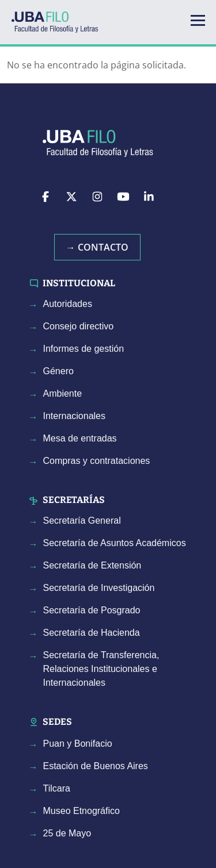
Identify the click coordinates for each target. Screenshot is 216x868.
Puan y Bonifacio (78, 744)
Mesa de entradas (80, 438)
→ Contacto (97, 247)
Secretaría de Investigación (99, 588)
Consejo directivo (79, 326)
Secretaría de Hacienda (92, 633)
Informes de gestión (84, 349)
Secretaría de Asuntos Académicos (115, 543)
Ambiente (63, 393)
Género (58, 371)
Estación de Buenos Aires (96, 766)
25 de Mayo (67, 833)
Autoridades (68, 304)
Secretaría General (82, 521)
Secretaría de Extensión (92, 565)
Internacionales (75, 416)
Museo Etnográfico (82, 811)
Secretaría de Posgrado (92, 610)
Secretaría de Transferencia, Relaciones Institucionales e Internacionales (101, 669)
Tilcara (57, 788)
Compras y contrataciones (97, 461)
